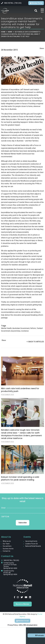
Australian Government (21, 328)
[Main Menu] (42, 11)
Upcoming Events (31, 541)
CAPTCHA (5, 517)
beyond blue (16, 331)
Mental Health (6, 328)
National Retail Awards (33, 546)
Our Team (6, 544)
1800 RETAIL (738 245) (11, 560)
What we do (7, 541)
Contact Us (6, 551)
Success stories (8, 549)
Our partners (7, 546)
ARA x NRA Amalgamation (28, 625)
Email (3, 508)
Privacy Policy (13, 625)
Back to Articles (35, 342)
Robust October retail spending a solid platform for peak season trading (20, 478)
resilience (25, 331)
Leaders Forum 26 (31, 544)
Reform (33, 328)
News (10, 32)
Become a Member (23, 604)
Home (3, 32)
